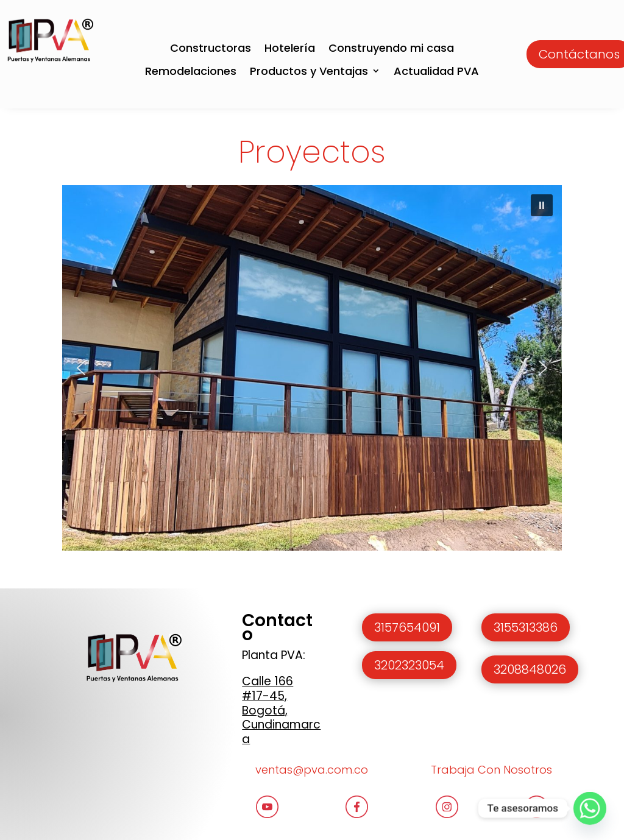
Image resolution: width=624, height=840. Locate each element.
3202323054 (409, 665)
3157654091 (407, 627)
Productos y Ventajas (309, 72)
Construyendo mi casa (391, 48)
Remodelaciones (191, 72)
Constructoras (211, 48)
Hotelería (290, 48)
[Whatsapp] (590, 808)
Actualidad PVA (436, 72)
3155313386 (526, 627)
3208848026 (530, 669)
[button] (542, 205)
